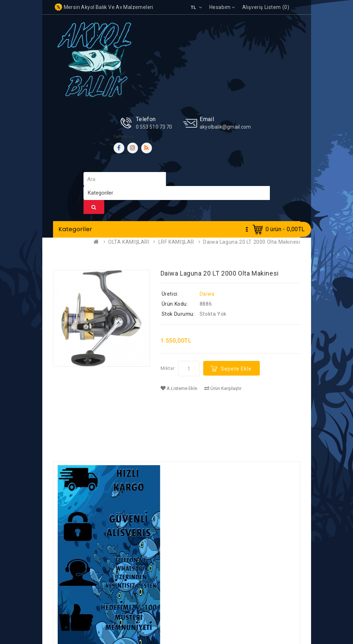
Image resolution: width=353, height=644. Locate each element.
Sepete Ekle (236, 369)
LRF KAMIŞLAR (176, 242)
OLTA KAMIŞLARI (129, 242)
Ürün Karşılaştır (223, 388)
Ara (94, 207)
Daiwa (207, 294)
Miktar (168, 368)
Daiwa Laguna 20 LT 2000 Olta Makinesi (252, 242)
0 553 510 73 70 (154, 127)
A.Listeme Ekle (179, 388)
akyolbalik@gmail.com (225, 127)
